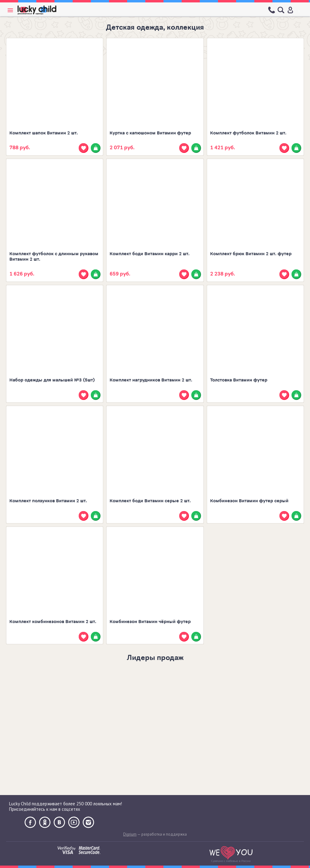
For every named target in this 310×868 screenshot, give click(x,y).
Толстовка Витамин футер (239, 380)
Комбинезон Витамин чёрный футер (150, 622)
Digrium (130, 834)
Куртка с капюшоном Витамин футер (150, 133)
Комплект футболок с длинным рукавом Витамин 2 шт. (54, 257)
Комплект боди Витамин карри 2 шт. (150, 254)
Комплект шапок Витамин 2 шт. (44, 133)
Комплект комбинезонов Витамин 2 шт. (53, 622)
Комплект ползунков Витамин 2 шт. (48, 501)
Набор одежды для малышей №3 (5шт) (52, 380)
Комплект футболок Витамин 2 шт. (248, 133)
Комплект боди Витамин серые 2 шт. (150, 501)
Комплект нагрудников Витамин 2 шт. (151, 380)
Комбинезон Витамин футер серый (249, 501)
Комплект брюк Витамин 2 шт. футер (251, 254)
